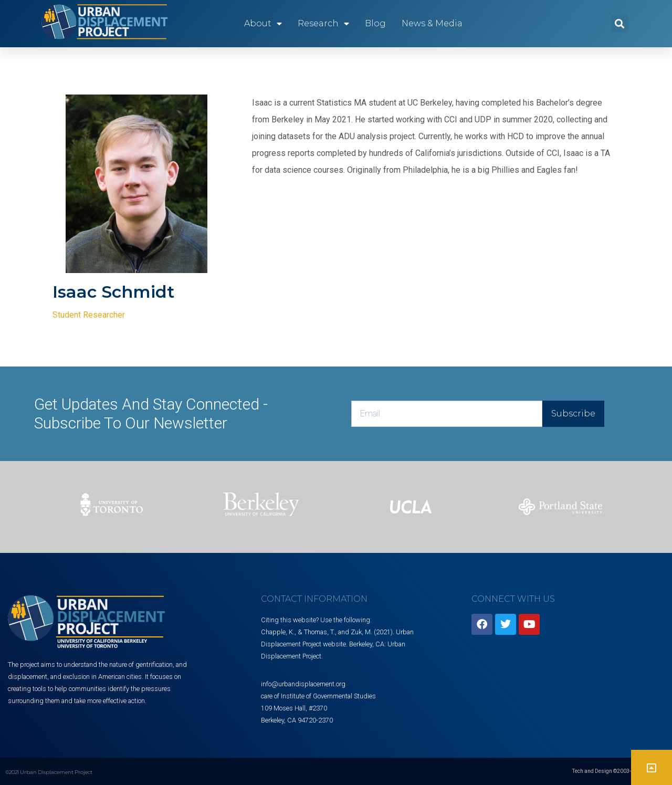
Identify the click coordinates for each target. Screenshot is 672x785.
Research (323, 24)
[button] (620, 24)
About (263, 24)
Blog (375, 23)
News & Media (432, 23)
